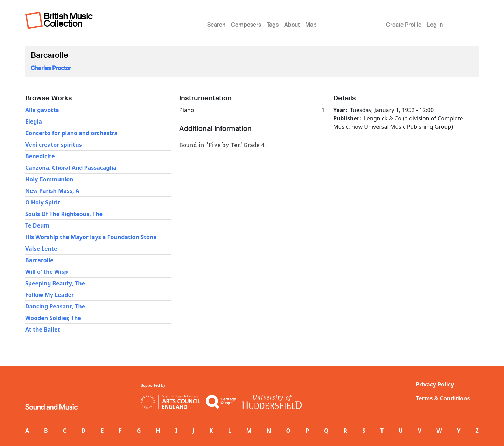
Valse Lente (41, 249)
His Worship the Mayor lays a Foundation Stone (91, 237)
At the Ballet (43, 329)
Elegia (34, 121)
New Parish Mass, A (52, 191)
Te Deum (37, 225)
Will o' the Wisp (47, 272)
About (292, 25)
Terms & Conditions (443, 398)
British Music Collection (68, 20)
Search (216, 25)
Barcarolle (39, 260)
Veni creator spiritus (54, 145)
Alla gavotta (42, 110)
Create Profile (404, 25)
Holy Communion (49, 179)
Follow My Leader (50, 295)
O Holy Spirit (43, 202)
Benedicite (40, 156)
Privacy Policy (435, 384)
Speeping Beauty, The (55, 283)
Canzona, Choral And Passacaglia (71, 168)
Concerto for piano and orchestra (71, 133)
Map (311, 25)
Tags (273, 25)
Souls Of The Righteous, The (64, 214)
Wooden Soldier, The (53, 318)
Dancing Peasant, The (55, 306)
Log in (435, 25)
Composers (246, 25)
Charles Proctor (51, 68)
